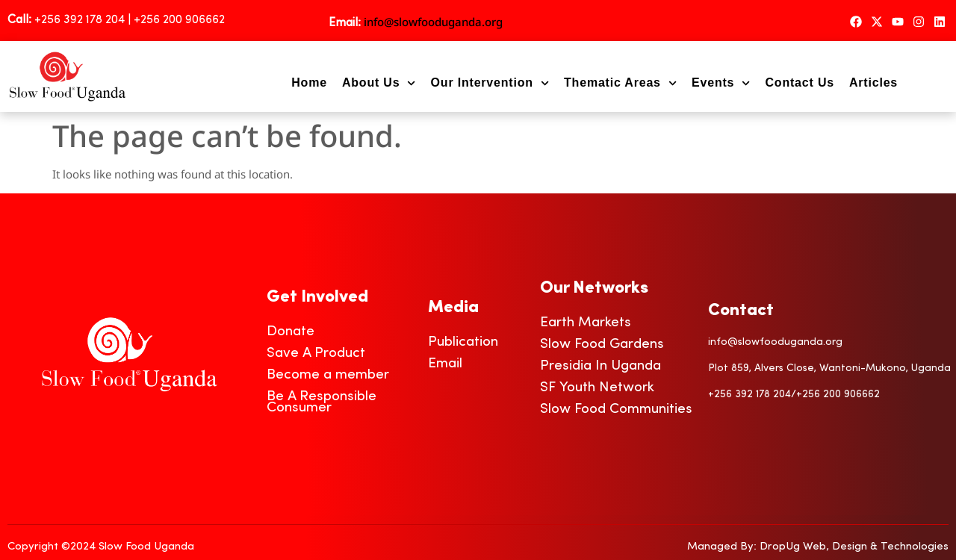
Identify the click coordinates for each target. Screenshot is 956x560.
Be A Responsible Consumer (322, 402)
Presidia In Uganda (600, 366)
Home (309, 83)
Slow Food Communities (616, 410)
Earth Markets (586, 323)
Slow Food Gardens (602, 345)
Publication (463, 342)
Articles (873, 83)
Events (721, 83)
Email (445, 364)
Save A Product (316, 354)
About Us (379, 83)
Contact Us (799, 83)
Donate (291, 332)
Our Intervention (490, 83)
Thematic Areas (620, 83)
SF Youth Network (597, 388)
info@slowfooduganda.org (433, 22)
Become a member (328, 375)
